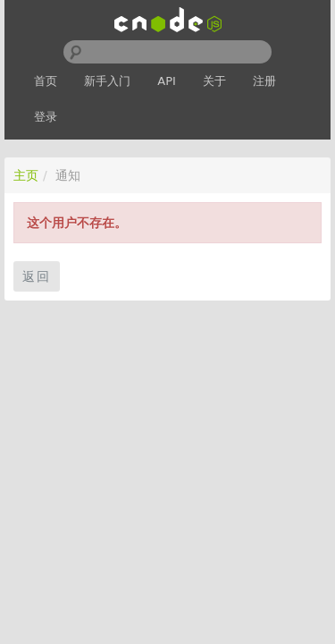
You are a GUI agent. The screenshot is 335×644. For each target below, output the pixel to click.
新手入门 (107, 81)
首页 (46, 81)
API (167, 81)
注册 (264, 81)
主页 (26, 175)
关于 (214, 81)
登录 (46, 117)
